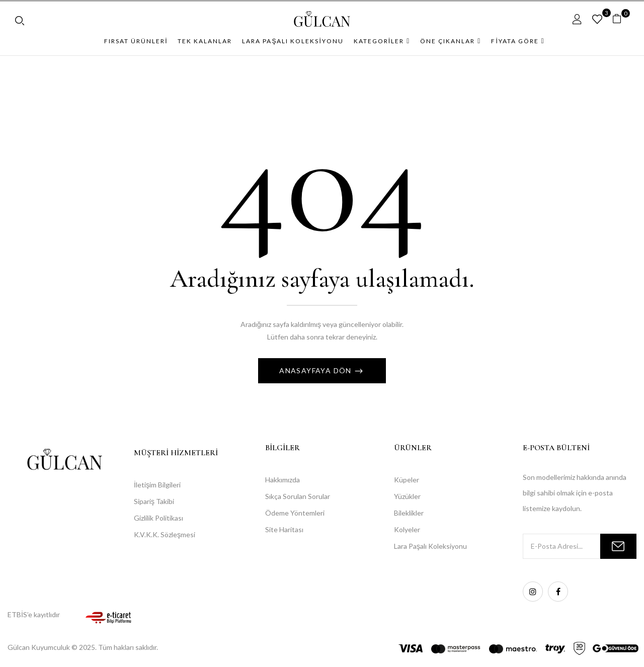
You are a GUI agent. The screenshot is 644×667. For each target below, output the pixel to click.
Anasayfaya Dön (316, 370)
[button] (621, 19)
